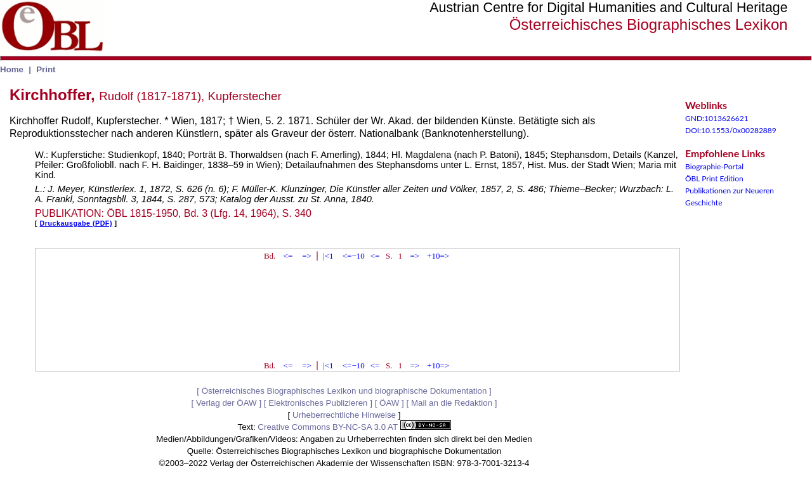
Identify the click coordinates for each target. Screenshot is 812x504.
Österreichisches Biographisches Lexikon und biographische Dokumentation (344, 391)
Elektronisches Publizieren (318, 403)
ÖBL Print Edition (714, 178)
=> (307, 256)
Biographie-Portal (714, 166)
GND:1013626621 (717, 118)
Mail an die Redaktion (452, 403)
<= (288, 256)
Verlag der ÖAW (226, 403)
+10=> (438, 256)
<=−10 (354, 256)
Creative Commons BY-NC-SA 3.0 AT (354, 427)
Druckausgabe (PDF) (76, 223)
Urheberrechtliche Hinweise (344, 415)
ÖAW (389, 403)
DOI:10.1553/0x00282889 (731, 130)
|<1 (328, 256)
